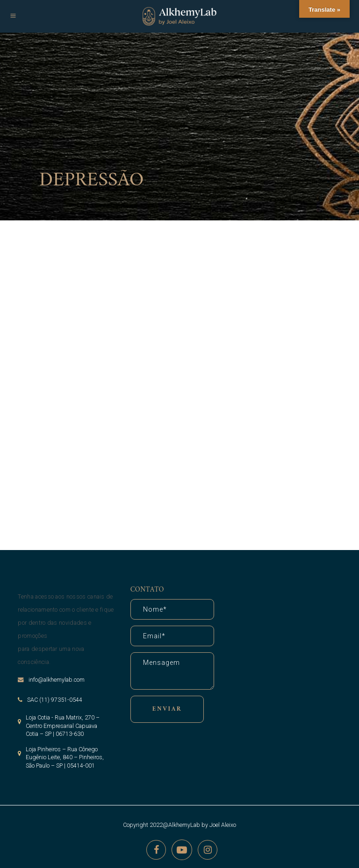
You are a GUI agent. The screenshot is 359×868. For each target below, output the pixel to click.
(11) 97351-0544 (61, 700)
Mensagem (172, 671)
